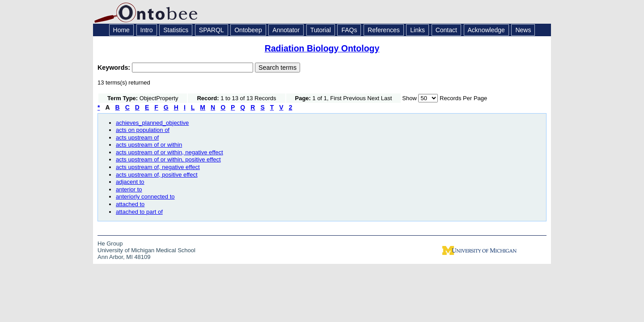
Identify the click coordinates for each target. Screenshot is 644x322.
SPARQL (212, 30)
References (384, 30)
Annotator (286, 30)
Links (417, 30)
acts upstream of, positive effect (157, 175)
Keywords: (115, 68)
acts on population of (143, 130)
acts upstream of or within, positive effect (168, 159)
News (523, 30)
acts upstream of (137, 138)
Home (121, 30)
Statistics (176, 30)
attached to (130, 204)
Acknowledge (486, 30)
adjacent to (130, 182)
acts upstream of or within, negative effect (169, 152)
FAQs (349, 30)
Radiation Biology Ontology (322, 48)
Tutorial (321, 30)
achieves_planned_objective (152, 123)
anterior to (129, 189)
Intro (147, 30)
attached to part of (139, 212)
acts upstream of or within (149, 145)
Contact (446, 30)
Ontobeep (248, 30)
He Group (110, 244)
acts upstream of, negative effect (158, 167)
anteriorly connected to (145, 197)
